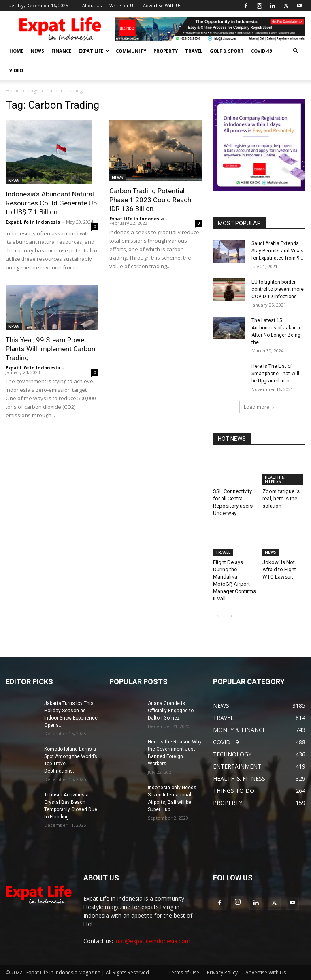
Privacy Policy (222, 973)
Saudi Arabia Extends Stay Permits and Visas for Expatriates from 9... (278, 251)
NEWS (37, 51)
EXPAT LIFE (94, 51)
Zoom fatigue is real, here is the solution (281, 499)
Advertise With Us (162, 5)
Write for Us (122, 5)
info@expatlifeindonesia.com (152, 941)
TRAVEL (194, 51)
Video (16, 70)
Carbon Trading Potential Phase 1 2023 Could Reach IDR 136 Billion (150, 200)
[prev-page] (218, 616)
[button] (296, 51)
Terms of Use (184, 973)
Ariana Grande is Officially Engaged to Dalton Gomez (171, 711)
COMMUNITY (131, 51)
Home (13, 91)
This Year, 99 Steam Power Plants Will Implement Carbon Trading (50, 349)
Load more (259, 407)
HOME (16, 51)
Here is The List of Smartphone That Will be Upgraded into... (275, 374)
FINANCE (61, 51)
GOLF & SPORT (227, 51)
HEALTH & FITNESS (275, 479)
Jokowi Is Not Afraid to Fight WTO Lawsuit (279, 569)
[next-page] (231, 616)
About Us (92, 5)
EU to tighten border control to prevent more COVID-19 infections (278, 289)
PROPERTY (166, 51)
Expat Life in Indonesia (33, 222)
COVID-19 (261, 51)
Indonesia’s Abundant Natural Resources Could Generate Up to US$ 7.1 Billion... (51, 203)
